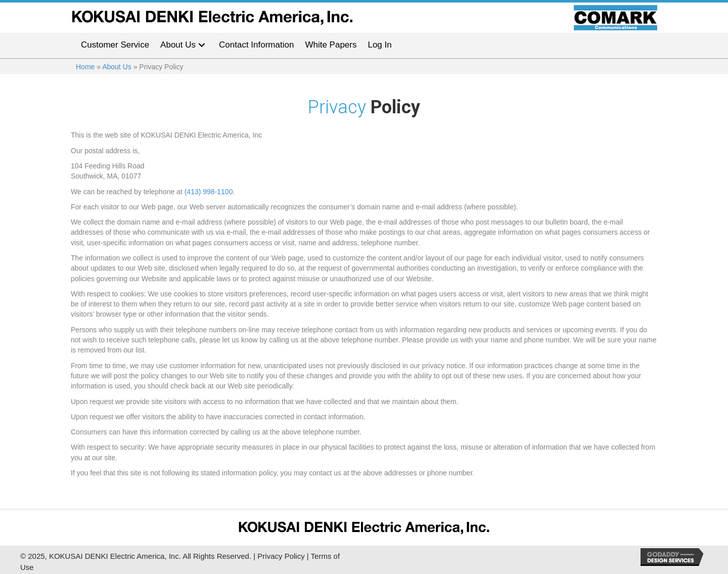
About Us (117, 67)
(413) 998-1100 (209, 192)
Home (85, 67)
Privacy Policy (281, 556)
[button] (202, 45)
